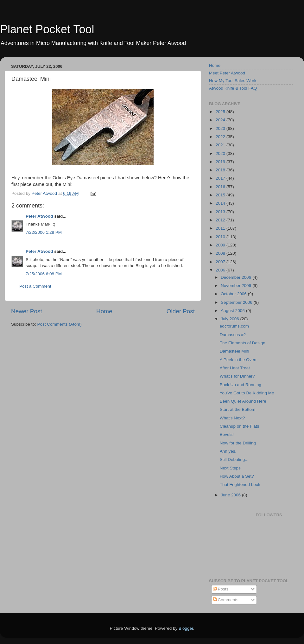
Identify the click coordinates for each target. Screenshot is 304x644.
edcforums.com (234, 326)
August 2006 (233, 311)
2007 (221, 262)
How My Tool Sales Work (233, 81)
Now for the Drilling (238, 443)
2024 (221, 120)
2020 (221, 153)
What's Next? (232, 418)
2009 (221, 245)
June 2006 (231, 495)
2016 (221, 187)
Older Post (181, 311)
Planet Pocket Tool (47, 29)
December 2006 (237, 277)
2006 (221, 270)
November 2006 (237, 286)
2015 (221, 195)
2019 (221, 162)
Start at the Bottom (238, 409)
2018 (221, 170)
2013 (221, 212)
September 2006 (237, 302)
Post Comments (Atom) (60, 324)
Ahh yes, (228, 451)
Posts (221, 589)
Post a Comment (35, 286)
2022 (221, 137)
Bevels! (227, 434)
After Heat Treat (235, 368)
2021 (221, 145)
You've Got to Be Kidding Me (247, 393)
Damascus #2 (233, 335)
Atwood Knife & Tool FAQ (233, 88)
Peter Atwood (39, 216)
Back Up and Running (241, 385)
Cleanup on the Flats (240, 426)
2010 (221, 237)
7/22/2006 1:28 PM (44, 232)
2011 (221, 228)
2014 (221, 203)
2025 (221, 112)
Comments (226, 600)
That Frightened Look (240, 485)
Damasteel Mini (234, 351)
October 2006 (234, 294)
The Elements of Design (243, 343)
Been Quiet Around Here (243, 401)
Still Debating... (234, 459)
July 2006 (231, 319)
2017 (221, 178)
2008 (221, 253)
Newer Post (27, 311)
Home (104, 311)
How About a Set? (237, 476)
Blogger (186, 628)
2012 (221, 220)
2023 (221, 128)
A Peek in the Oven (238, 360)
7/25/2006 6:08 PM (44, 274)
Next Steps (230, 468)
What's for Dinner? (237, 376)
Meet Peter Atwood (227, 73)
